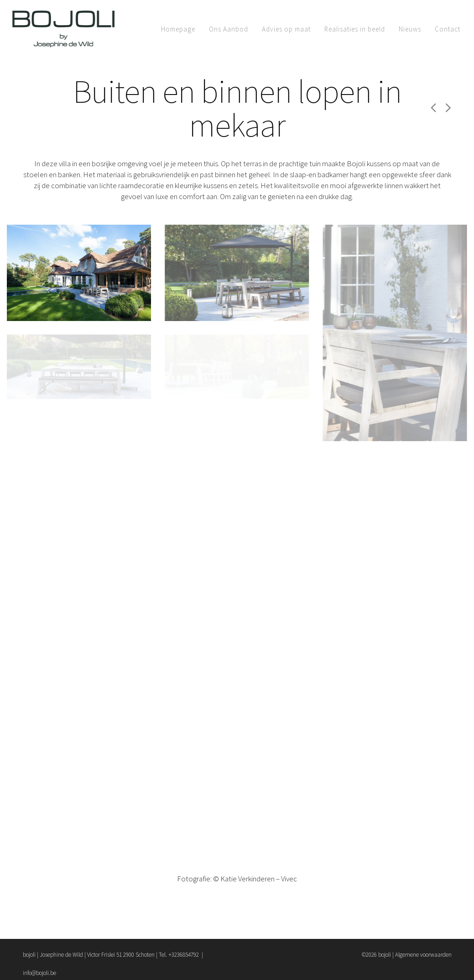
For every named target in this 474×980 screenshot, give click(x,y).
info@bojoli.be (39, 973)
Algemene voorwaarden (423, 955)
